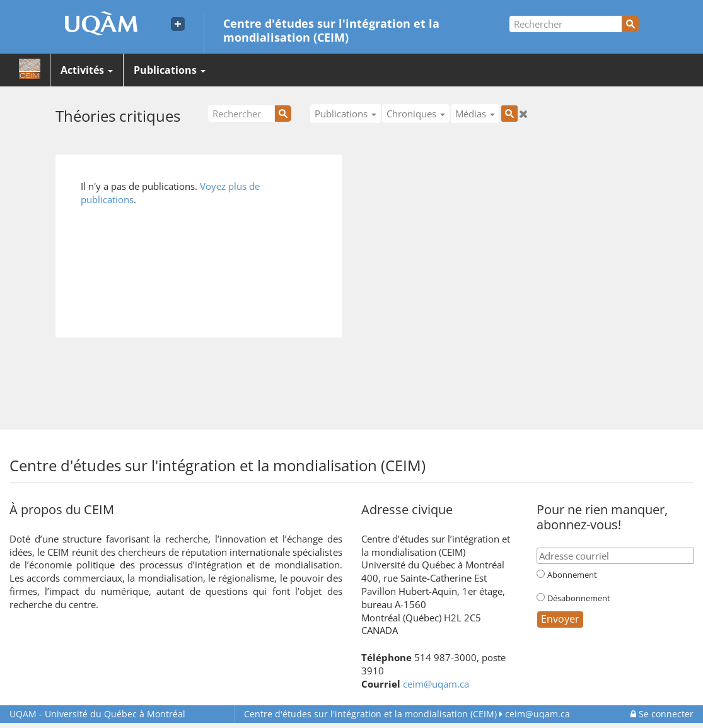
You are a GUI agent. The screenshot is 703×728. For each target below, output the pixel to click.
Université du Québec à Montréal (97, 714)
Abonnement (572, 575)
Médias (475, 114)
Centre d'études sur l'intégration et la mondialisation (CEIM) (331, 30)
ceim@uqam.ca (436, 684)
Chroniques (416, 114)
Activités (87, 70)
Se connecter (662, 714)
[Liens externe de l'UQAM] (178, 24)
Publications (170, 70)
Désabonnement (579, 598)
